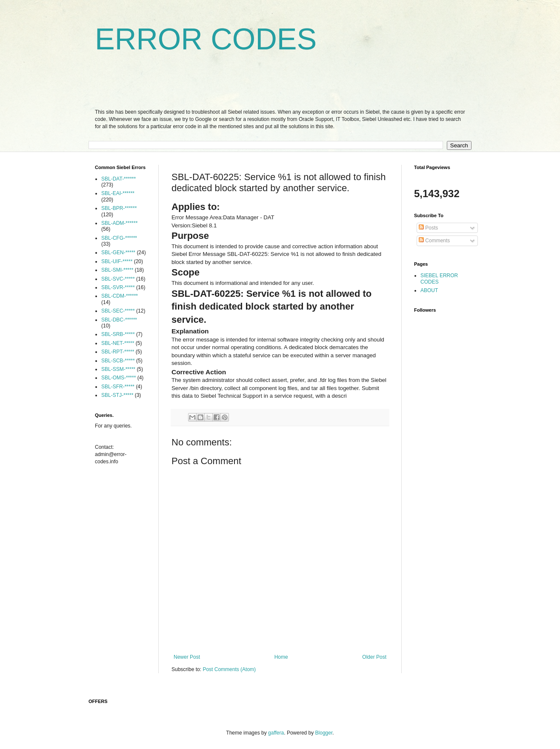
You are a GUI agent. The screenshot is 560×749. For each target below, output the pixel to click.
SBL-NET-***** (118, 343)
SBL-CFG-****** (119, 238)
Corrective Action (199, 372)
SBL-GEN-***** (118, 253)
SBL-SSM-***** (118, 369)
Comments (434, 241)
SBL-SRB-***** (118, 334)
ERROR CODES (206, 39)
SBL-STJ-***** (117, 395)
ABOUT (429, 290)
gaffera (276, 733)
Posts (428, 228)
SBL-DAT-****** (119, 179)
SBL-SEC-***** (118, 311)
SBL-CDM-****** (120, 296)
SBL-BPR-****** (119, 208)
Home (281, 657)
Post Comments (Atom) (229, 669)
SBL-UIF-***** (117, 261)
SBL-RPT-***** (118, 352)
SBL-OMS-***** (119, 378)
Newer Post (187, 657)
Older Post (374, 657)
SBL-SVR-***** (118, 287)
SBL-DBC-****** (119, 320)
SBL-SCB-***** (118, 361)
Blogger (324, 733)
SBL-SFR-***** (118, 387)
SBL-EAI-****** (118, 193)
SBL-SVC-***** (118, 279)
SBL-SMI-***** (117, 270)
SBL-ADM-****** (119, 223)
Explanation (190, 331)
